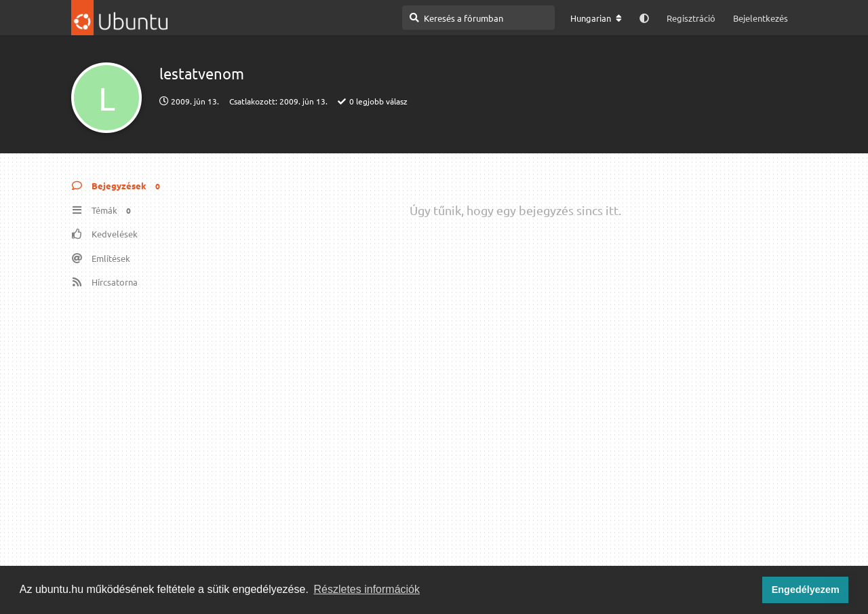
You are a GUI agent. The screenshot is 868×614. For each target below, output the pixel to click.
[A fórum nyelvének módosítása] (596, 18)
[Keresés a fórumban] (478, 18)
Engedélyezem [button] (806, 590)
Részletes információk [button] (367, 589)
